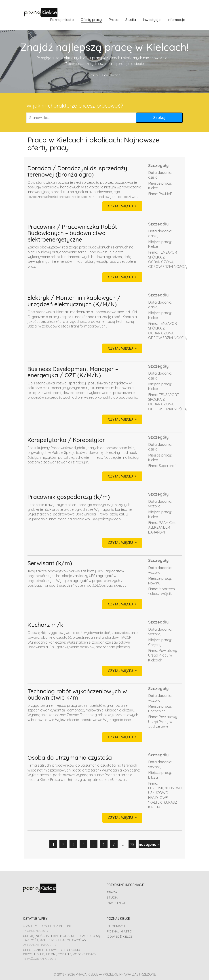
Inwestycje (116, 903)
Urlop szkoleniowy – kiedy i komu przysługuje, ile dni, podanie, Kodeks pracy (60, 952)
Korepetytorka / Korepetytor (66, 440)
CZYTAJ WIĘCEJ (120, 206)
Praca (112, 892)
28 (132, 844)
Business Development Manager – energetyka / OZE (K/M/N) (73, 372)
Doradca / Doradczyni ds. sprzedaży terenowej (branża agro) (77, 172)
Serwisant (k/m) (50, 563)
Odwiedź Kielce (120, 936)
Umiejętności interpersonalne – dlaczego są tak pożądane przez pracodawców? (61, 938)
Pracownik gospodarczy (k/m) (69, 497)
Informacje (117, 926)
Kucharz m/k (45, 625)
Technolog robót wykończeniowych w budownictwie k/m (77, 695)
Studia (112, 897)
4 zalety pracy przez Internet (48, 926)
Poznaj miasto (119, 931)
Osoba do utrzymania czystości (70, 758)
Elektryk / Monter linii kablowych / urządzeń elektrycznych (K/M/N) (74, 301)
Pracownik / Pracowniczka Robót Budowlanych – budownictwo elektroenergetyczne (72, 233)
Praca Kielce (98, 75)
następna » (149, 844)
